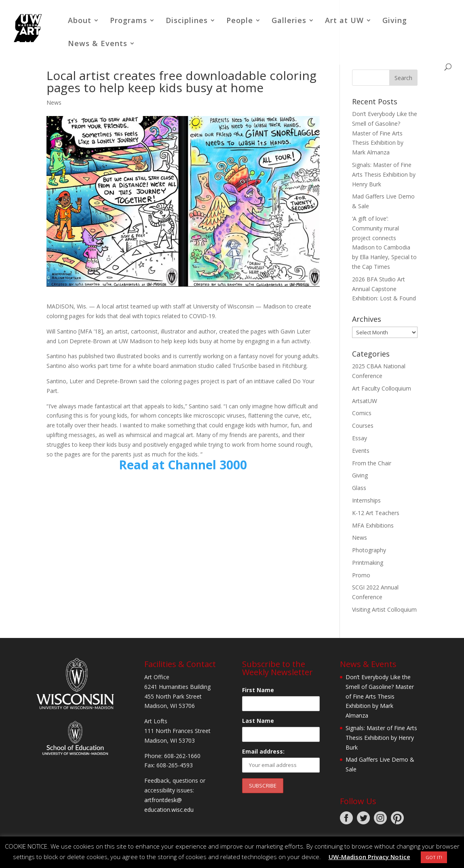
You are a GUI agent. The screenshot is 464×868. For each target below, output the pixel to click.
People (240, 21)
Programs (129, 21)
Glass (359, 488)
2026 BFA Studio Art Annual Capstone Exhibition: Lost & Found (384, 289)
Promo (361, 575)
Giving (395, 21)
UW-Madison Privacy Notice (369, 857)
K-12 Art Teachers (376, 513)
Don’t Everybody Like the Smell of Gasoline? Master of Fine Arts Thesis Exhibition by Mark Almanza (385, 133)
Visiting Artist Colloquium (384, 609)
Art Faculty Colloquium (382, 388)
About (80, 21)
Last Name (258, 721)
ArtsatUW (365, 401)
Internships (366, 500)
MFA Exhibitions (373, 525)
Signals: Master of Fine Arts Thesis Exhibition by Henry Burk (384, 174)
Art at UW (344, 21)
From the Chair (372, 463)
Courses (363, 426)
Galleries (289, 21)
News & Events (98, 44)
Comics (362, 413)
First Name (258, 690)
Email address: (263, 751)
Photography (369, 550)
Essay (360, 438)
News (54, 102)
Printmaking (368, 563)
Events (361, 451)
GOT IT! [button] (434, 857)
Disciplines (187, 21)
